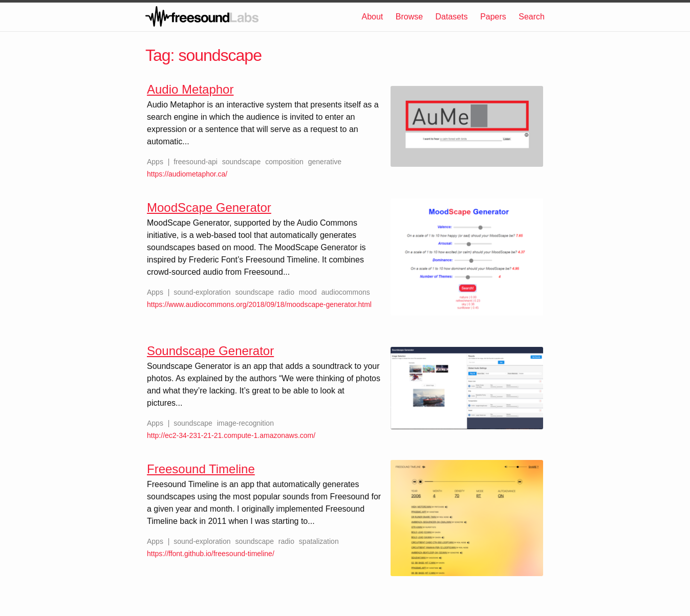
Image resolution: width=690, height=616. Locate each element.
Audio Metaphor (190, 89)
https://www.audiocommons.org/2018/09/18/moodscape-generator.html (259, 304)
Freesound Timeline (201, 469)
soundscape (242, 162)
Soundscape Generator (210, 351)
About (372, 17)
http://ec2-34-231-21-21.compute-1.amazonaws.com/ (231, 435)
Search (532, 17)
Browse (409, 17)
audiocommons (346, 292)
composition (284, 162)
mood (308, 292)
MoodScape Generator (209, 207)
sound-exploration (202, 292)
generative (325, 162)
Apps (155, 162)
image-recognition (245, 423)
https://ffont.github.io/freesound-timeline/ (211, 554)
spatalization (319, 541)
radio (286, 292)
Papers (493, 17)
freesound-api (196, 162)
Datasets (452, 17)
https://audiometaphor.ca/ (187, 174)
